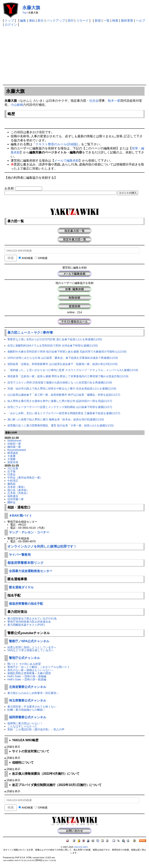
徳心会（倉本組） (18, 490)
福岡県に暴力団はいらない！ (25, 723)
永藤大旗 (31, 8)
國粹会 (11, 502)
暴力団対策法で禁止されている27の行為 (32, 619)
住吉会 (94, 101)
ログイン (11, 25)
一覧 (107, 21)
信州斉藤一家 (16, 499)
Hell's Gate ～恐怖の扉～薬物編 (27, 676)
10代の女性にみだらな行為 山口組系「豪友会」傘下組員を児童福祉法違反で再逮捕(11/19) (63, 358)
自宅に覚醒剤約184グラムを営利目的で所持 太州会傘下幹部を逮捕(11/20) (53, 346)
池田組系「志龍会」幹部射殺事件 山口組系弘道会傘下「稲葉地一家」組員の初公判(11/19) (62, 364)
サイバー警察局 (20, 555)
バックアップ (56, 21)
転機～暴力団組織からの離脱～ (26, 710)
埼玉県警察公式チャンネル (28, 700)
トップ (9, 21)
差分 (41, 21)
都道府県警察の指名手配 (26, 604)
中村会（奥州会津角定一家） (25, 478)
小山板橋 (17, 105)
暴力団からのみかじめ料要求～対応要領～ (33, 693)
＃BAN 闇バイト (20, 516)
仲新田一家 (14, 444)
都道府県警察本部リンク (26, 563)
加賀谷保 (13, 462)
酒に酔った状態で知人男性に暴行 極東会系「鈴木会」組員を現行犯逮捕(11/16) (56, 419)
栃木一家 (114, 101)
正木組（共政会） (18, 493)
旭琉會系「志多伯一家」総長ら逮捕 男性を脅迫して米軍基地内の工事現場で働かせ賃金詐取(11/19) (68, 376)
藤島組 (11, 484)
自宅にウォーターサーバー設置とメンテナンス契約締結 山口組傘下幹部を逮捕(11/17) (60, 407)
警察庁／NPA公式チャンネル (29, 641)
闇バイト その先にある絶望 (24, 664)
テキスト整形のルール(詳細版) (57, 144)
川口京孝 (13, 468)
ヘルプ (140, 21)
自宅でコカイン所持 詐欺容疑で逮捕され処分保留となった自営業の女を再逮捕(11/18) (60, 382)
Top (24, 13)
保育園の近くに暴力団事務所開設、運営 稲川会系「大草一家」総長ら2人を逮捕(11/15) (61, 425)
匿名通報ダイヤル (21, 587)
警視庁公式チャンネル (24, 658)
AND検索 (26, 258)
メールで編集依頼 (67, 161)
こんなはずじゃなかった (22, 726)
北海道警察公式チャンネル (28, 687)
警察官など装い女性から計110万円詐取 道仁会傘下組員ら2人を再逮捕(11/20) (55, 339)
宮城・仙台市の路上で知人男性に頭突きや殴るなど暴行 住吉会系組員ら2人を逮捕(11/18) (62, 388)
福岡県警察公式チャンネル (28, 717)
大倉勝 (11, 456)
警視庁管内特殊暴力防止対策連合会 (29, 622)
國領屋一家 (14, 447)
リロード (82, 21)
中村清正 (13, 481)
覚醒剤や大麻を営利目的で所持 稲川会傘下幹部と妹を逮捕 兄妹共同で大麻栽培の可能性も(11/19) (67, 352)
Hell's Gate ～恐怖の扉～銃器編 (27, 679)
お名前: (10, 188)
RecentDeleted (17, 450)
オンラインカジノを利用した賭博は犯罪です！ (42, 546)
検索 (115, 21)
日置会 (11, 474)
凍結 (32, 21)
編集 (23, 21)
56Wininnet (14, 441)
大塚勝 (11, 459)
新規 (98, 21)
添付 (71, 21)
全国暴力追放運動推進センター (31, 571)
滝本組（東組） (17, 487)
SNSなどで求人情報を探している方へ (31, 650)
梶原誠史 (13, 453)
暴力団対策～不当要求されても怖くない (32, 707)
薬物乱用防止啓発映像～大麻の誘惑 (29, 673)
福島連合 (13, 496)
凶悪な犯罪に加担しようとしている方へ (32, 647)
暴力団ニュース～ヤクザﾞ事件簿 (30, 333)
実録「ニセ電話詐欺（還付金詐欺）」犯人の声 (36, 729)
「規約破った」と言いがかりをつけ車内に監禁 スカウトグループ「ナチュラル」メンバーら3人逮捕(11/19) (73, 370)
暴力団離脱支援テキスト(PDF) (26, 625)
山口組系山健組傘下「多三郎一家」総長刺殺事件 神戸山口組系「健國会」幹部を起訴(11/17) (64, 395)
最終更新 (127, 21)
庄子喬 (11, 472)
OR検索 (41, 258)
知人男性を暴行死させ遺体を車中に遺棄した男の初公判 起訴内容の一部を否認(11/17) (60, 401)
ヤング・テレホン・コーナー (29, 532)
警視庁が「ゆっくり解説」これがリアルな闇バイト (39, 667)
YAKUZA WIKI (81, 847)
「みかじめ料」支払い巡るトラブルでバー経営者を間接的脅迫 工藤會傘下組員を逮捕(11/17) (64, 413)
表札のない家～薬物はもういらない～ (30, 670)
